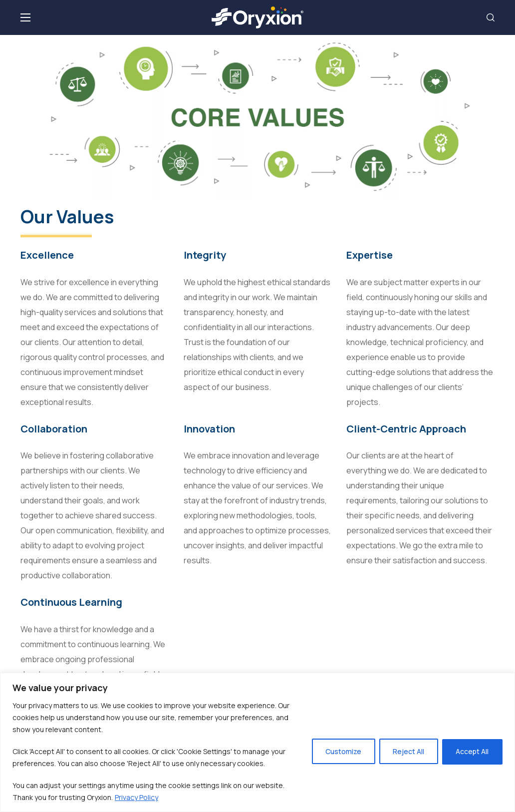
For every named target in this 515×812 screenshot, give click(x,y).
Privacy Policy (136, 797)
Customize (340, 751)
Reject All (406, 751)
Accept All (472, 751)
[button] (491, 17)
